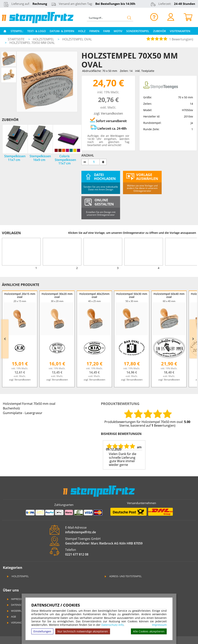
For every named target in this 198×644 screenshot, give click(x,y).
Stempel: (17, 31)
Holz (82, 31)
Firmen (94, 31)
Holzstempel (44, 39)
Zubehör (160, 31)
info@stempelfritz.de (81, 532)
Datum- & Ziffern (62, 31)
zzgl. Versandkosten (108, 113)
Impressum (159, 625)
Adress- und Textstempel (123, 576)
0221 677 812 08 (77, 554)
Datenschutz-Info (112, 625)
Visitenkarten (180, 31)
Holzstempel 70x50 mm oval (32, 43)
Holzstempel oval (77, 39)
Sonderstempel (138, 31)
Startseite (16, 39)
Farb (107, 31)
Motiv (118, 31)
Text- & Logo (37, 31)
